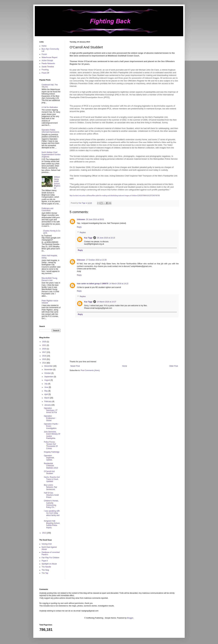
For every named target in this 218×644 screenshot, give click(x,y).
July (46, 384)
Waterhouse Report (50, 57)
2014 (45, 363)
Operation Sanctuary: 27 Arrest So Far (51, 410)
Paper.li (45, 561)
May (46, 391)
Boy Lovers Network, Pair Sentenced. (50, 487)
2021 (45, 345)
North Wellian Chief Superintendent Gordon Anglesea (51, 155)
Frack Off (45, 73)
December (49, 366)
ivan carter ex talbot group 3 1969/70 (93, 284)
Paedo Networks (48, 64)
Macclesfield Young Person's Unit (49, 279)
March (47, 398)
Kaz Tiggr (88, 238)
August (47, 380)
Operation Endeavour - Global (50, 418)
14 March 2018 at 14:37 (107, 302)
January (48, 405)
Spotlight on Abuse (49, 564)
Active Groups (47, 60)
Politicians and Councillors (47, 209)
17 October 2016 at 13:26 (96, 260)
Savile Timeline (48, 67)
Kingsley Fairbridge (52, 452)
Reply (79, 227)
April (46, 394)
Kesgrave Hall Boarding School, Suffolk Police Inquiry (52, 524)
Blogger (130, 618)
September (49, 377)
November (49, 370)
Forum (44, 54)
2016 (45, 356)
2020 (45, 349)
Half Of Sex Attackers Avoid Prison (51, 495)
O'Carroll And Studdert (49, 472)
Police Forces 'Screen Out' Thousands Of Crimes (51, 445)
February (48, 401)
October (48, 373)
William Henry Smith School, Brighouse (57, 182)
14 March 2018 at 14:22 (119, 284)
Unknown (81, 219)
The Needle (46, 567)
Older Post (174, 366)
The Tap (45, 573)
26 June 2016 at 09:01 (95, 219)
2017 (45, 352)
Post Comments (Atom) (90, 370)
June (47, 387)
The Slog (45, 570)
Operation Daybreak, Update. (49, 458)
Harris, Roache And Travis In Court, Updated (52, 479)
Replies (83, 233)
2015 (45, 359)
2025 (45, 342)
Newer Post (75, 366)
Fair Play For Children (50, 558)
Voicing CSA (47, 544)
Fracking (45, 70)
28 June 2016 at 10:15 (106, 238)
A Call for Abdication (50, 107)
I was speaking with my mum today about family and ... (52, 514)
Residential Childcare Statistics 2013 (51, 466)
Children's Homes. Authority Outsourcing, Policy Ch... (51, 504)
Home (125, 366)
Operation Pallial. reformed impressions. (51, 131)
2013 (45, 533)
